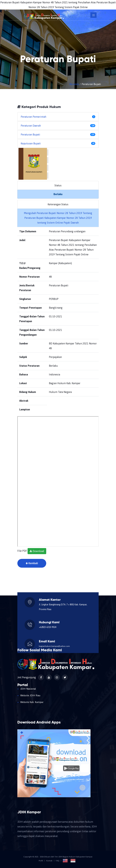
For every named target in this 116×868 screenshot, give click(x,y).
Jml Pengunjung (27, 677)
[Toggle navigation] (93, 15)
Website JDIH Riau (30, 695)
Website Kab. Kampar (32, 702)
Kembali (32, 563)
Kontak (49, 861)
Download (37, 551)
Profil (41, 861)
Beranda (74, 84)
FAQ (58, 861)
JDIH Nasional (28, 689)
